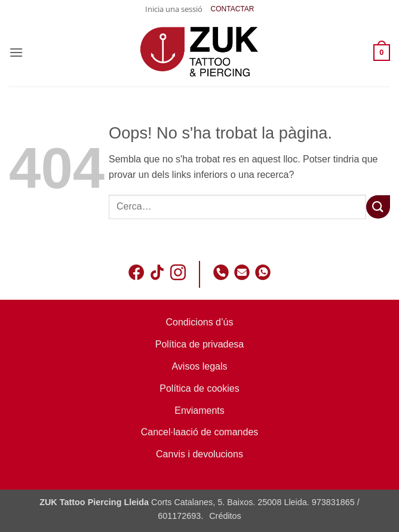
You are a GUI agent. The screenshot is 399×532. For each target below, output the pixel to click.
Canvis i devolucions (199, 454)
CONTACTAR (233, 9)
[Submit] (378, 207)
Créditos (225, 516)
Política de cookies (199, 388)
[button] (174, 9)
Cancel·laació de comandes (200, 432)
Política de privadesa (200, 344)
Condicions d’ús (200, 322)
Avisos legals (199, 366)
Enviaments (199, 410)
